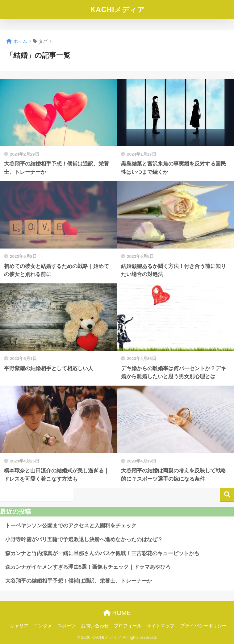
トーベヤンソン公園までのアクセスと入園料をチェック (71, 526)
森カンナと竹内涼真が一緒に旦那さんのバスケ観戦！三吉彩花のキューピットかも (102, 553)
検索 (227, 495)
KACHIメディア (118, 10)
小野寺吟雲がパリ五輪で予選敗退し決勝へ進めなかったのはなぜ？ (84, 539)
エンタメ (43, 626)
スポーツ (66, 626)
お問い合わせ (95, 626)
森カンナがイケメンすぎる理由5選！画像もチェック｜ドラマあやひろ (88, 567)
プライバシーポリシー (203, 626)
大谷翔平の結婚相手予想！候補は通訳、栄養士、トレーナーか (79, 581)
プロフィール (128, 626)
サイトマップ (161, 626)
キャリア (19, 626)
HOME (117, 613)
